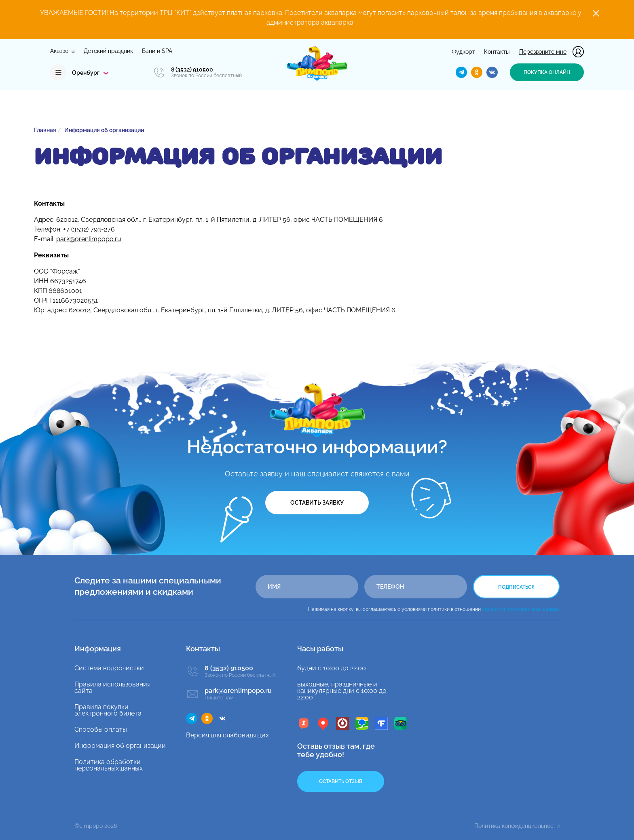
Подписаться (516, 587)
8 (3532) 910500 (192, 69)
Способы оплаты (101, 729)
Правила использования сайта (112, 687)
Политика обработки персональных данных (109, 765)
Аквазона (62, 51)
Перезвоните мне (543, 52)
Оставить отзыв (341, 781)
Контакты (497, 52)
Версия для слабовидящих (227, 735)
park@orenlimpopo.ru (89, 239)
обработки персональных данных (521, 609)
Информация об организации (120, 746)
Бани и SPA (157, 51)
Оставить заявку (317, 503)
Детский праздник (108, 51)
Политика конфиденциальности (517, 826)
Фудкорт (463, 52)
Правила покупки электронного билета (108, 710)
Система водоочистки (109, 668)
